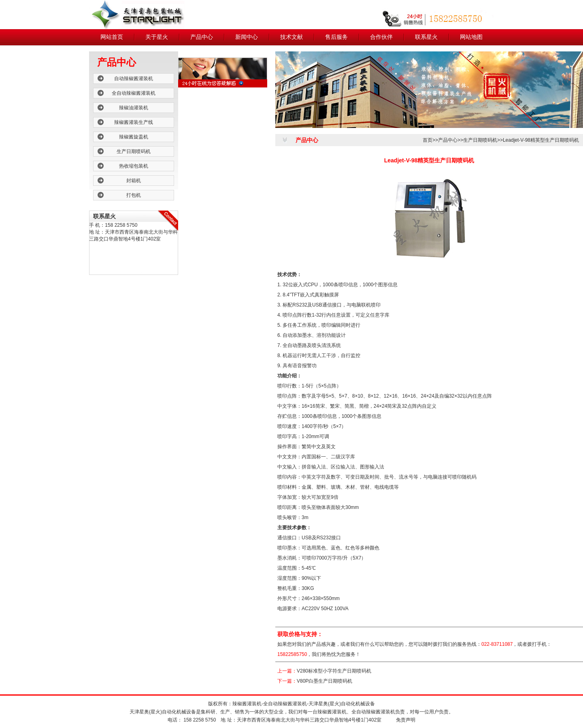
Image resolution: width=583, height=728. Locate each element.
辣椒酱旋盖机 (134, 137)
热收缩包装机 (134, 166)
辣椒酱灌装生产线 (134, 122)
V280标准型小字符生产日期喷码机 (334, 671)
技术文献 (291, 37)
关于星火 (157, 37)
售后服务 (336, 37)
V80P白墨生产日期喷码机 (324, 681)
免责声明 (406, 720)
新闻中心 (247, 37)
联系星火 (426, 37)
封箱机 (134, 181)
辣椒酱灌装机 (247, 704)
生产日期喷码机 (134, 151)
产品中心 (202, 37)
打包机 (134, 195)
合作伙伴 (381, 37)
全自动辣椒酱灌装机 (134, 93)
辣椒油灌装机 (134, 108)
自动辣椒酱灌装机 (134, 79)
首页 (428, 140)
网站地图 (471, 37)
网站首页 (112, 37)
